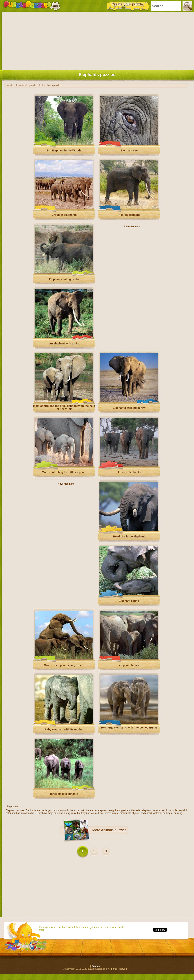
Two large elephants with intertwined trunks (129, 728)
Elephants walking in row (129, 408)
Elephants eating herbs (64, 279)
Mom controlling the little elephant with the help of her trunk (64, 407)
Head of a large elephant (129, 536)
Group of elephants (64, 215)
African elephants (129, 472)
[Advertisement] (97, 40)
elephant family (129, 665)
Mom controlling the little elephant (64, 472)
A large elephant (129, 215)
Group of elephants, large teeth (64, 665)
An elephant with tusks (64, 343)
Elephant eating (129, 601)
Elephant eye (129, 150)
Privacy (96, 966)
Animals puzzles (114, 830)
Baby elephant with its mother (64, 729)
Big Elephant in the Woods (64, 150)
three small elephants (64, 794)
